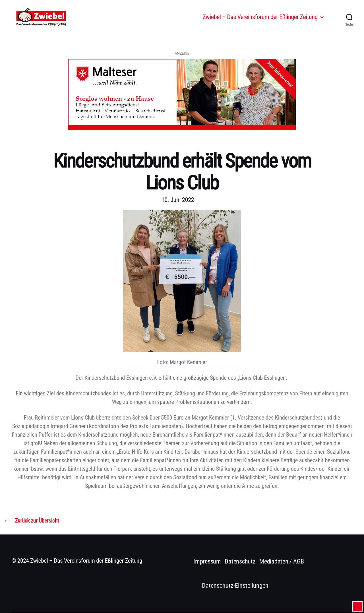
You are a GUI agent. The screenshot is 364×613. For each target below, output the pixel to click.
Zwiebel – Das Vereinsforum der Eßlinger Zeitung (260, 21)
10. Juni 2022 (178, 200)
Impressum (207, 561)
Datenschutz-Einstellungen (235, 586)
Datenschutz (240, 561)
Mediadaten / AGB (282, 561)
